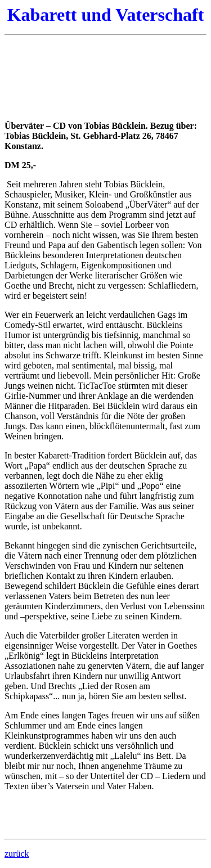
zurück (17, 854)
